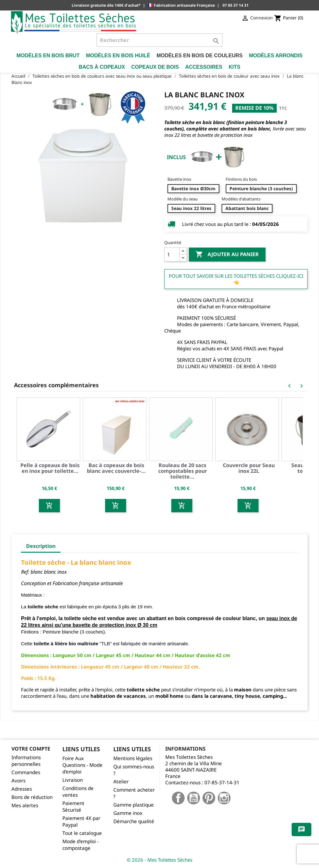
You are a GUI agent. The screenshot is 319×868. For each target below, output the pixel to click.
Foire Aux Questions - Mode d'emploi (82, 765)
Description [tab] (41, 546)
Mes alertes (25, 805)
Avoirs (18, 781)
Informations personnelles (26, 761)
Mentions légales (133, 758)
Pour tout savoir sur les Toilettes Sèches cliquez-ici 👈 (236, 279)
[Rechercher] (160, 40)
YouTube (194, 798)
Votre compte (31, 749)
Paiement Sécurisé (73, 807)
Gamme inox (128, 813)
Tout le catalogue (82, 833)
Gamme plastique (134, 805)
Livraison (73, 780)
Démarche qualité (134, 821)
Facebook (178, 798)
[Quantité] (172, 255)
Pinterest (209, 798)
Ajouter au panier (227, 255)
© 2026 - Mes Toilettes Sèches (159, 860)
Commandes (26, 772)
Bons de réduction (32, 797)
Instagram (224, 798)
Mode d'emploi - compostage (81, 845)
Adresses (22, 789)
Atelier (121, 782)
